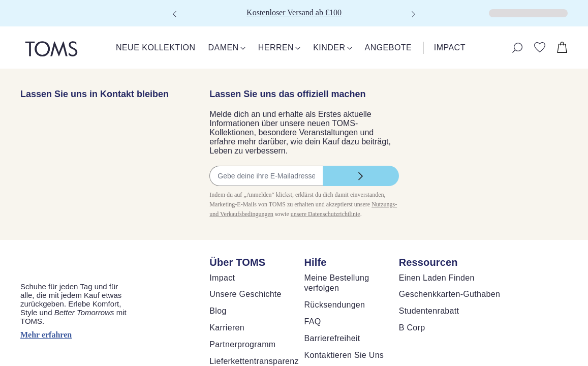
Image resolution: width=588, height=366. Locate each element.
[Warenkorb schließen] (13, 29)
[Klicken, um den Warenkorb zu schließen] (8, 20)
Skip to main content (38, 8)
